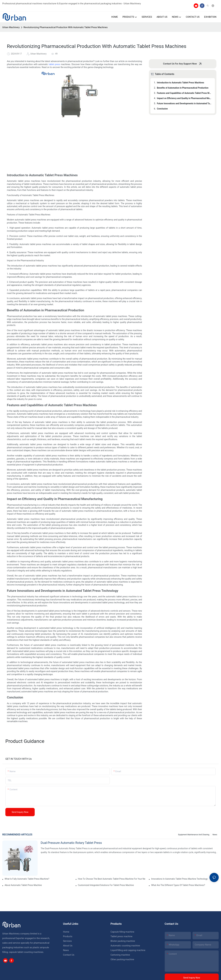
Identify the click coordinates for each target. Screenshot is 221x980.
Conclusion (162, 109)
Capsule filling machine (122, 932)
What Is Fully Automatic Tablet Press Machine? (27, 879)
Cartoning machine (120, 955)
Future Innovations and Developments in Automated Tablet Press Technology (184, 103)
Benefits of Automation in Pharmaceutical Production (183, 88)
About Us (68, 946)
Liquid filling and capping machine (128, 950)
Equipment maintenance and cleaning (194, 835)
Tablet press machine (121, 936)
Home (66, 932)
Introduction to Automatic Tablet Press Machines (181, 83)
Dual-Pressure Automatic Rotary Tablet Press (71, 843)
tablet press (54, 64)
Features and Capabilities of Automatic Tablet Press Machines (184, 93)
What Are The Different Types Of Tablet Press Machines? (178, 885)
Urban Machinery (11, 27)
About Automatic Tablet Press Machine (23, 885)
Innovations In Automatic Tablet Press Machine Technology (179, 879)
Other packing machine (122, 959)
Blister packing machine (123, 941)
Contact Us (69, 955)
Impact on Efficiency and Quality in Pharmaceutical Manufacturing (184, 98)
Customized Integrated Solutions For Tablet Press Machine (106, 885)
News (215, 835)
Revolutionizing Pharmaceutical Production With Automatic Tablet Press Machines (66, 27)
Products (68, 936)
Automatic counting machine (125, 946)
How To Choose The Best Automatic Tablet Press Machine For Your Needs (112, 879)
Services (67, 941)
